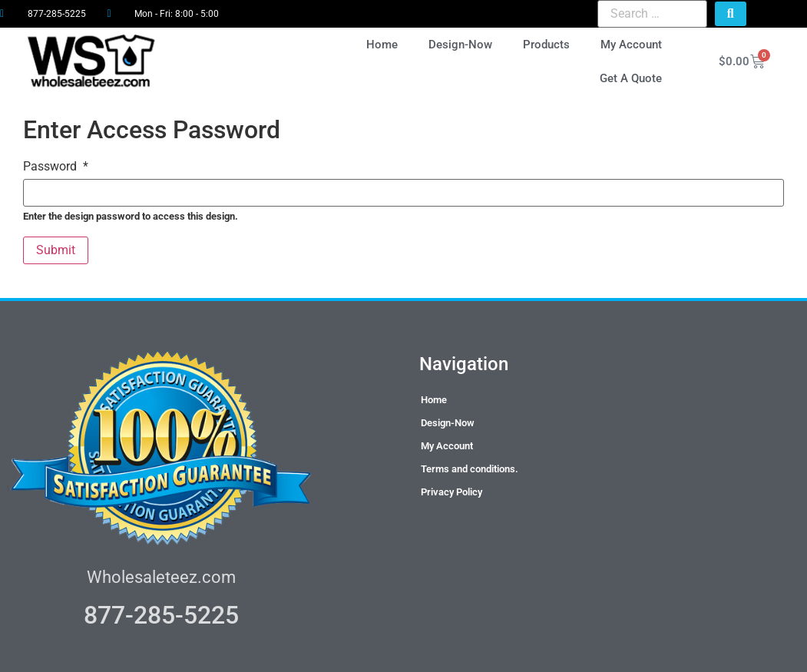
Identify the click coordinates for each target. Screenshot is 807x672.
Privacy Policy (451, 492)
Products (546, 45)
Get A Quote (631, 78)
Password (56, 167)
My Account (631, 45)
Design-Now (460, 45)
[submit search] (731, 14)
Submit (56, 250)
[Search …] (652, 14)
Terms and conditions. (470, 469)
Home (382, 45)
